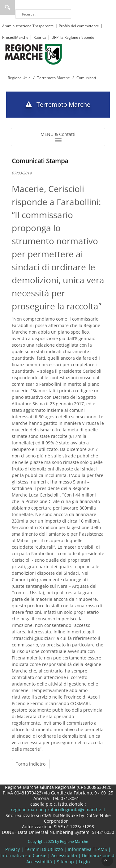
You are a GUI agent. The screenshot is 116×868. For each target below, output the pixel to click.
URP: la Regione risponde (73, 37)
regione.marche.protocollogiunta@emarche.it (58, 810)
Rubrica (40, 37)
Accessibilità (64, 855)
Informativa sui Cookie (23, 855)
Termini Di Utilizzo (44, 849)
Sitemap (65, 862)
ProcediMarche (15, 37)
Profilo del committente (79, 26)
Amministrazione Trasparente (28, 26)
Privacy (13, 849)
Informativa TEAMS (87, 849)
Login (84, 862)
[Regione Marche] (33, 54)
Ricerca (7, 7)
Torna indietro (31, 764)
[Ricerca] (43, 14)
